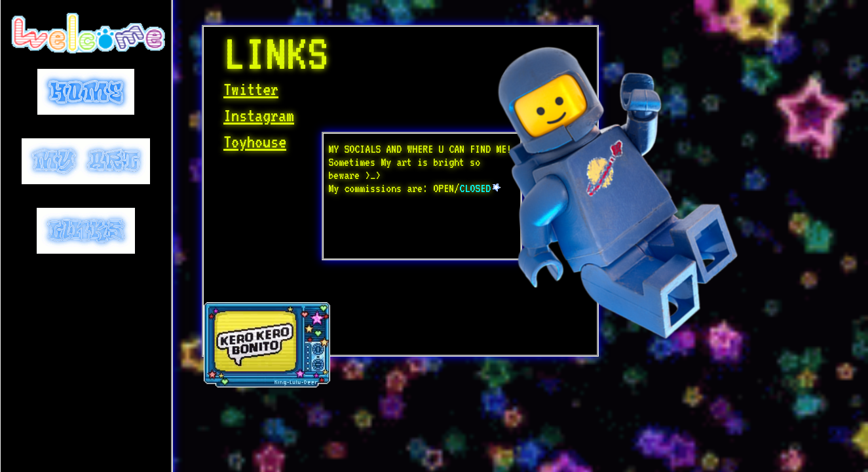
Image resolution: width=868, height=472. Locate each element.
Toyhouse (255, 142)
